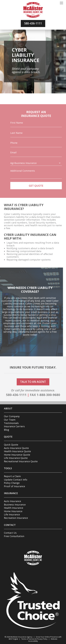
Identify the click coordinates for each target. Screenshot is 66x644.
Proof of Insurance (14, 486)
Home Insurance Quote (17, 455)
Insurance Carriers (14, 426)
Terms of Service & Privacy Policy (34, 639)
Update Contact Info (16, 480)
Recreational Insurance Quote (21, 461)
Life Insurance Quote (16, 458)
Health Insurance (14, 508)
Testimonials (11, 423)
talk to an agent (33, 388)
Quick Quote (11, 445)
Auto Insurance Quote (16, 448)
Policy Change (12, 483)
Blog (7, 430)
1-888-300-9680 (48, 401)
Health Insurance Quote (17, 451)
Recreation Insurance (16, 518)
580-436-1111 (33, 23)
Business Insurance (15, 505)
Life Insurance (12, 514)
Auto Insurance (12, 501)
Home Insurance (13, 511)
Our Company (12, 416)
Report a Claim (12, 476)
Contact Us (10, 533)
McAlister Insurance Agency (22, 637)
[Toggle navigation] (61, 3)
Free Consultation (14, 536)
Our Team (10, 420)
